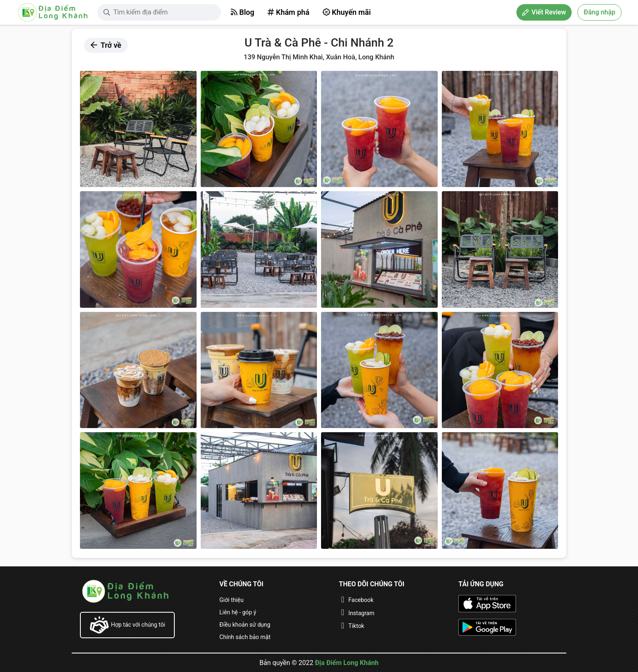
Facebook (361, 600)
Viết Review (544, 12)
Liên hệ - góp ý (238, 612)
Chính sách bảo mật (245, 637)
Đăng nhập (599, 12)
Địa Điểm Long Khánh (347, 663)
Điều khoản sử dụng (245, 625)
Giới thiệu (231, 600)
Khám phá (289, 12)
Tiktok (356, 626)
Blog (243, 12)
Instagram (361, 613)
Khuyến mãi (347, 12)
